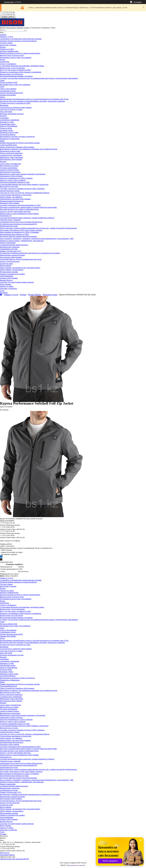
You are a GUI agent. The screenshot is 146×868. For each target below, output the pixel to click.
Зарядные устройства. (9, 288)
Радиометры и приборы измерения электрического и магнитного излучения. (30, 253)
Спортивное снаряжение (10, 120)
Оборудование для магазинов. (12, 270)
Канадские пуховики (8, 45)
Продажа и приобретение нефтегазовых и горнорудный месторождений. (28, 207)
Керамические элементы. (10, 247)
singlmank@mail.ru (7, 855)
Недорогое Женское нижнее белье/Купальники (18, 236)
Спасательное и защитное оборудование (16, 107)
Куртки (3, 47)
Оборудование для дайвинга (11, 197)
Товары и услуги (6, 36)
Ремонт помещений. (8, 243)
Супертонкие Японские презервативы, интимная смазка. (22, 66)
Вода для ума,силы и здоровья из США (15, 70)
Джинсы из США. (7, 49)
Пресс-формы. (6, 284)
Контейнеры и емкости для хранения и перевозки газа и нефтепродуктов (29, 149)
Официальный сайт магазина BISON (14, 859)
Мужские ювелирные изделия (12, 114)
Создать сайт (9, 2)
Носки (2, 59)
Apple (2, 80)
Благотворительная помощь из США (14, 234)
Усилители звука (6, 263)
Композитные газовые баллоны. (13, 255)
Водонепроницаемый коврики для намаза (16, 76)
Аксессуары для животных (11, 164)
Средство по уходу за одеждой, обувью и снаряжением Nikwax (25, 193)
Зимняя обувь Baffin (8, 95)
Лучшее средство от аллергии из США (15, 103)
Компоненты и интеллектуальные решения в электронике (23, 174)
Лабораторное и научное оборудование (15, 199)
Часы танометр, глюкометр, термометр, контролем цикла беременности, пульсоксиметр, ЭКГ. (37, 238)
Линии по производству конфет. (13, 274)
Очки (2, 86)
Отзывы (3, 834)
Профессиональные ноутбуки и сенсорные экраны (20, 143)
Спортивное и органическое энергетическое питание (21, 39)
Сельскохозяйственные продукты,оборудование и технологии (24, 184)
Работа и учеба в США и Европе (13, 180)
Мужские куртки (50, 295)
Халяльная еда (6, 216)
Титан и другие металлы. (10, 261)
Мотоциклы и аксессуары (10, 151)
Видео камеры (6, 265)
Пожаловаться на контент (76, 865)
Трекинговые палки (8, 124)
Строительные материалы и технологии (16, 195)
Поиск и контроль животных (11, 153)
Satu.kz (84, 863)
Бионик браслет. (6, 280)
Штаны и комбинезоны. (9, 51)
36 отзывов (137, 2)
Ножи (2, 141)
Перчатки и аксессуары (9, 132)
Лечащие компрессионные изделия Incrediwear (18, 41)
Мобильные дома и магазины (11, 157)
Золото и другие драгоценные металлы (15, 211)
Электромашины (7, 276)
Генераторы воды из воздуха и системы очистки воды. (21, 222)
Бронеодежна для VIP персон (11, 74)
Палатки (3, 116)
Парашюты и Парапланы (10, 139)
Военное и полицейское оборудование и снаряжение (21, 72)
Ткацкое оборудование (9, 278)
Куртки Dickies (35, 295)
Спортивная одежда (8, 91)
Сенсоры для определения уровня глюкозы (17, 282)
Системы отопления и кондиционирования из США (20, 205)
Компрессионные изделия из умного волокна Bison (20, 53)
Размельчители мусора (9, 226)
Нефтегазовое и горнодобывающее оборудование (19, 214)
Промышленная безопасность (12, 201)
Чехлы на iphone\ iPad (9, 82)
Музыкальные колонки (9, 272)
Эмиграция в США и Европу (11, 176)
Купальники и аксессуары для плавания (16, 57)
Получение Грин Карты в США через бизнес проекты (21, 230)
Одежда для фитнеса (8, 64)
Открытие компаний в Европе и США (15, 182)
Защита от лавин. (7, 286)
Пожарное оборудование (10, 203)
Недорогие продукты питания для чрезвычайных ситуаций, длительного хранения (32, 101)
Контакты (4, 292)
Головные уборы (6, 130)
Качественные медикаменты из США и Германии (19, 232)
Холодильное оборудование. (11, 257)
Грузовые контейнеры (9, 168)
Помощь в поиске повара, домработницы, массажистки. (22, 241)
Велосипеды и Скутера (9, 186)
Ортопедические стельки (10, 191)
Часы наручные (6, 111)
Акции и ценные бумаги (9, 170)
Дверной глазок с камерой (10, 220)
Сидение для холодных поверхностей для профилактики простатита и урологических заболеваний (39, 78)
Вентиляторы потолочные (10, 172)
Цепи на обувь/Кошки (9, 126)
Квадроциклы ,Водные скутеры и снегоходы (17, 136)
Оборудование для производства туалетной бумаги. (20, 268)
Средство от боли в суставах (11, 109)
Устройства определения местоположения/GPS (18, 224)
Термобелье (5, 62)
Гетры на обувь (6, 128)
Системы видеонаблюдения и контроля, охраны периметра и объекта (27, 218)
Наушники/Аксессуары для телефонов (15, 84)
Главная (3, 35)
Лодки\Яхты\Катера (8, 134)
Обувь (2, 97)
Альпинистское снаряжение (11, 155)
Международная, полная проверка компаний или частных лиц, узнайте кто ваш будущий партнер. (38, 228)
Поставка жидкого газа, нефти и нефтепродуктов (19, 209)
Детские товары (6, 43)
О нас (2, 290)
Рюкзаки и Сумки (7, 122)
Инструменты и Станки (9, 166)
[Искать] (26, 31)
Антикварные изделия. (9, 249)
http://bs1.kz (5, 853)
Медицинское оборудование (11, 159)
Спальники (4, 118)
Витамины (4, 105)
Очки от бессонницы (8, 89)
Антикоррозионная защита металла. (14, 245)
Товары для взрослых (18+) (11, 251)
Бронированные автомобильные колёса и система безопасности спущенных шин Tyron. (34, 99)
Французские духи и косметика (12, 68)
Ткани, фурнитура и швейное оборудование (17, 147)
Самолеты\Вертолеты (8, 145)
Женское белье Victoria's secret (12, 55)
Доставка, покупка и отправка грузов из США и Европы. (22, 188)
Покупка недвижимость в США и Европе (16, 178)
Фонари (3, 161)
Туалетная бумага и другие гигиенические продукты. (21, 259)
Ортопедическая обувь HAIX (11, 93)
